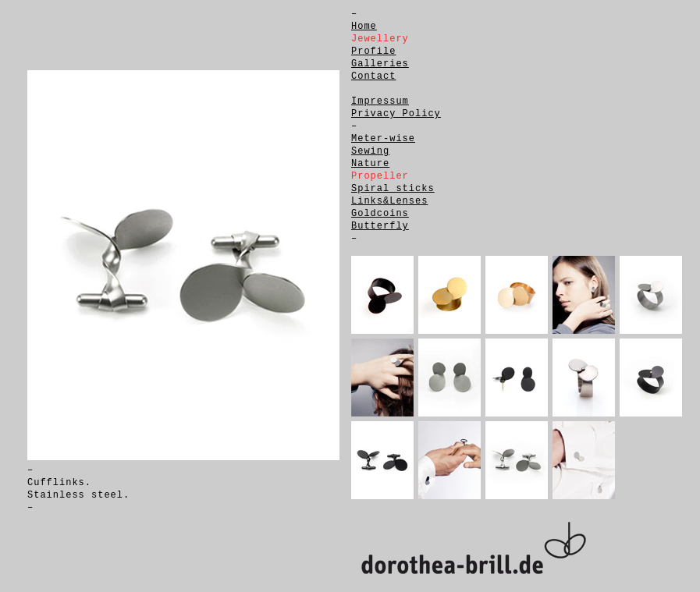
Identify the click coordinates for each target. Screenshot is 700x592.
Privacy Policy (396, 114)
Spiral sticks (393, 189)
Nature (370, 164)
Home (364, 27)
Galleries (380, 64)
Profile (373, 51)
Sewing (370, 151)
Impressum (380, 101)
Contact (373, 76)
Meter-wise (383, 139)
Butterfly (380, 226)
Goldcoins (380, 214)
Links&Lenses (389, 201)
